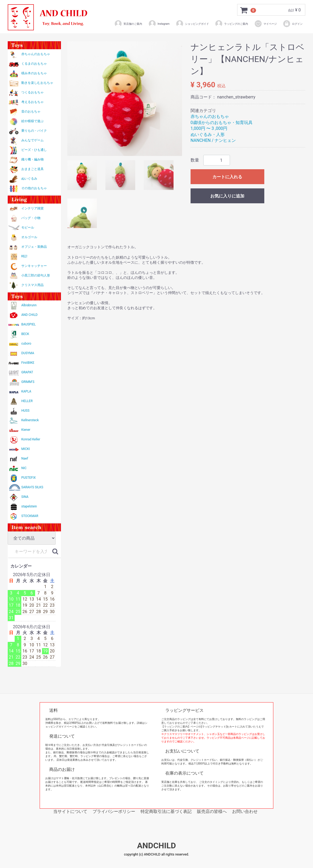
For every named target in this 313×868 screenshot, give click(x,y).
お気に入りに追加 (227, 196)
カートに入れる (227, 177)
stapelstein (29, 506)
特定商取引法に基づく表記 (166, 811)
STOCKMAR (30, 516)
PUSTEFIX (28, 478)
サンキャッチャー (34, 266)
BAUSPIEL (28, 324)
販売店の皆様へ (212, 811)
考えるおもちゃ (32, 102)
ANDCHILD (156, 846)
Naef (25, 458)
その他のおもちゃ (34, 188)
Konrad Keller (31, 439)
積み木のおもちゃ (34, 73)
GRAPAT (27, 372)
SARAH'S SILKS (32, 487)
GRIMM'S (28, 382)
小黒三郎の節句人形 (36, 275)
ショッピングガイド (192, 24)
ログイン (293, 24)
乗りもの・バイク (34, 131)
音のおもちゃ (31, 111)
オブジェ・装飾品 (34, 247)
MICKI (26, 449)
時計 (24, 256)
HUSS (25, 411)
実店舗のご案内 (128, 24)
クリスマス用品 (32, 285)
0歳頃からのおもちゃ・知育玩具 (222, 123)
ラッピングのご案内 (231, 24)
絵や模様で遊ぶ (32, 121)
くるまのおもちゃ (34, 64)
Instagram (159, 24)
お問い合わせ (245, 811)
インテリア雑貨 (32, 208)
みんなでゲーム (32, 140)
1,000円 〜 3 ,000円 (209, 128)
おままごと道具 (32, 169)
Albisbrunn (29, 305)
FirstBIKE (28, 363)
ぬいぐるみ (29, 179)
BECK (25, 334)
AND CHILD (29, 315)
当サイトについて (70, 811)
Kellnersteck (30, 420)
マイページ (265, 24)
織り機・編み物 (32, 159)
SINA (25, 497)
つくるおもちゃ (32, 92)
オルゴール (29, 237)
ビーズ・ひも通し (34, 150)
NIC (24, 468)
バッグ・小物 (31, 218)
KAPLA (26, 391)
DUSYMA (28, 353)
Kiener (26, 430)
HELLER (27, 401)
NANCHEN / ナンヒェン (213, 140)
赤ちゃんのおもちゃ (36, 54)
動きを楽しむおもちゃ (37, 83)
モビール (28, 228)
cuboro (26, 344)
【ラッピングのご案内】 (176, 727)
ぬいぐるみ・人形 (208, 135)
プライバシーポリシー (114, 811)
